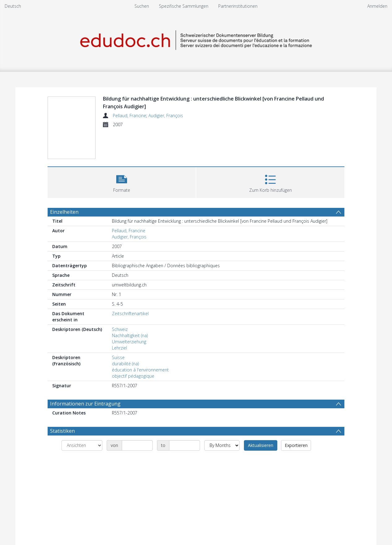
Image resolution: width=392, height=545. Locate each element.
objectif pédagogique (133, 376)
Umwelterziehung (129, 342)
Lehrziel (119, 348)
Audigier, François (166, 116)
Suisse (118, 357)
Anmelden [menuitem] (377, 6)
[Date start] (137, 445)
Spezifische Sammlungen (184, 6)
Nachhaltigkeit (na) (130, 335)
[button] (122, 182)
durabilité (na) (125, 364)
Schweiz (120, 329)
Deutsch (13, 6)
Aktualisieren (261, 445)
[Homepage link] (196, 39)
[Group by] (82, 445)
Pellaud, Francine (130, 116)
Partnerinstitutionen (238, 6)
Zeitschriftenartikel (130, 313)
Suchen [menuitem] (142, 6)
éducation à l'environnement (140, 370)
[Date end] (185, 445)
